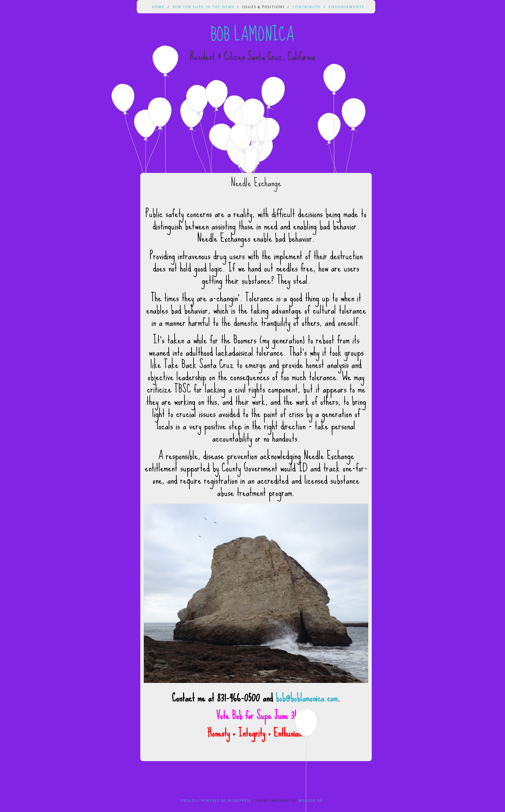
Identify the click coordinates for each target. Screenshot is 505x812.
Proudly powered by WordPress (216, 801)
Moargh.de (311, 801)
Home (158, 7)
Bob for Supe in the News (203, 7)
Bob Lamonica (252, 34)
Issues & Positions (263, 7)
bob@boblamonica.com (307, 698)
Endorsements (346, 7)
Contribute (307, 7)
